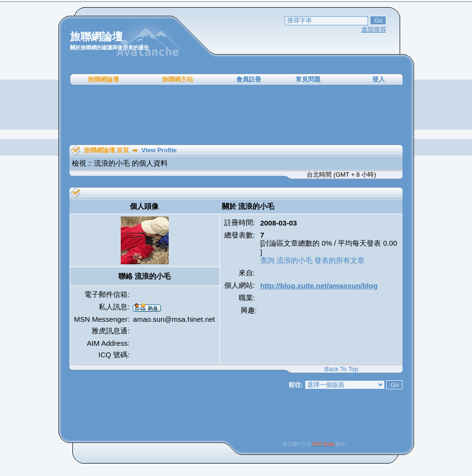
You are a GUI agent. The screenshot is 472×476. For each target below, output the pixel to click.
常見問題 (308, 79)
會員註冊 (249, 79)
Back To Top (341, 369)
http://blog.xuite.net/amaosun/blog (319, 286)
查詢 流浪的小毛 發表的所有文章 (312, 260)
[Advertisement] (236, 115)
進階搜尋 (374, 29)
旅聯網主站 (178, 79)
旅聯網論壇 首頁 (107, 150)
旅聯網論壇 (103, 79)
